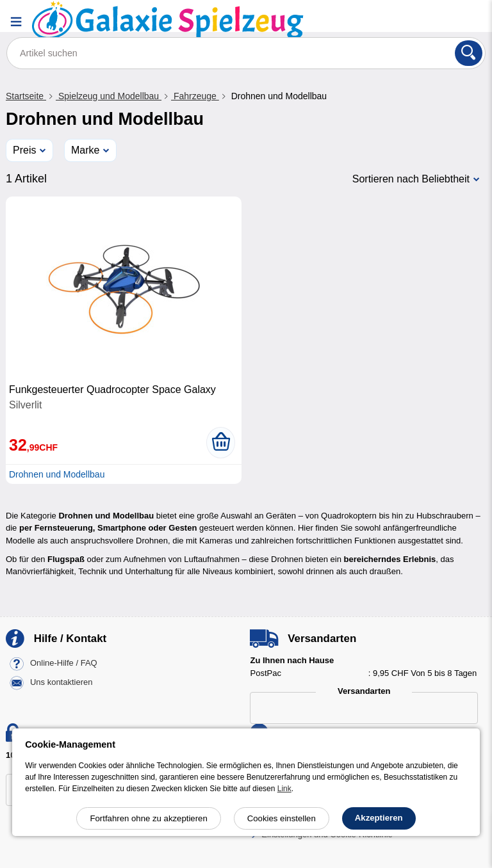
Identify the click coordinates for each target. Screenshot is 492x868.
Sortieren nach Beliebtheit (411, 179)
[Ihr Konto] (438, 21)
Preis (24, 150)
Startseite (26, 96)
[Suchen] (469, 53)
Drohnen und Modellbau (57, 474)
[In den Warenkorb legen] (221, 442)
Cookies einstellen (282, 818)
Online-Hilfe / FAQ (64, 663)
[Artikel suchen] (246, 53)
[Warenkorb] (470, 21)
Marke (85, 150)
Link (284, 789)
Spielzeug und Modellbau (109, 96)
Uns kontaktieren (61, 683)
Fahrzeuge (195, 96)
